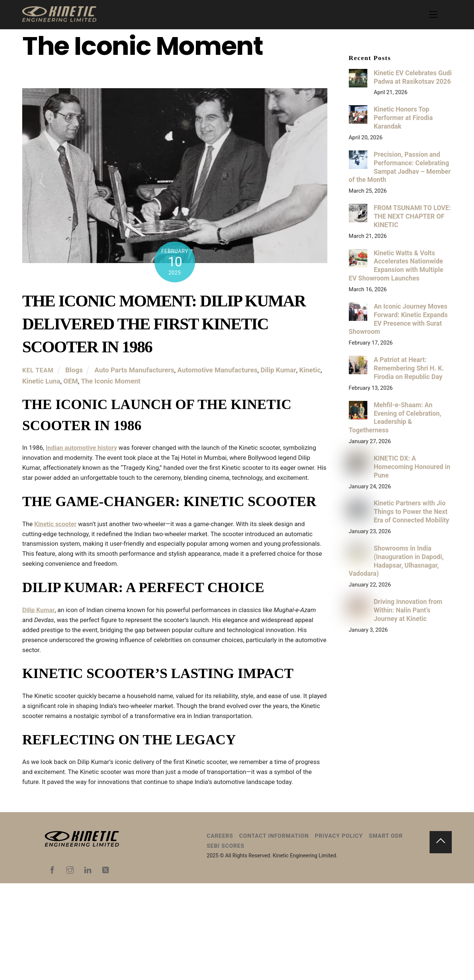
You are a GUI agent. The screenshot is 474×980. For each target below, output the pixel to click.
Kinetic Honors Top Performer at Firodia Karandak (403, 118)
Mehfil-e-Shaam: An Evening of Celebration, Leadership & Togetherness (395, 418)
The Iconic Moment (111, 382)
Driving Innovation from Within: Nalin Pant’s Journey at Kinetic (408, 610)
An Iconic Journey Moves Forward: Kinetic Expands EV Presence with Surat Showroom (398, 319)
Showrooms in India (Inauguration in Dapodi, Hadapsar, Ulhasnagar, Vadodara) (396, 561)
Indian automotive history (87, 454)
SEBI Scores (226, 942)
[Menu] (433, 14)
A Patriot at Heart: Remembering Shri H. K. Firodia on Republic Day (409, 368)
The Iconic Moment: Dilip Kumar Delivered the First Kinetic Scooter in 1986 (164, 324)
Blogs (74, 371)
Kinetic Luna (41, 382)
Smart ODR (386, 932)
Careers (220, 932)
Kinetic (310, 371)
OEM (71, 382)
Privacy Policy (339, 932)
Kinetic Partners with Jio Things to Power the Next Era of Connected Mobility (411, 512)
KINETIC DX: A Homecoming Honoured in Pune (412, 467)
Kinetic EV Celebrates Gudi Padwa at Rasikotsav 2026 (413, 77)
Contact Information (274, 932)
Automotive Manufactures (217, 371)
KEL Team (38, 371)
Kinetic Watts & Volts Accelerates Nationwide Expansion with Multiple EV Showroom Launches (396, 266)
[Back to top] (441, 939)
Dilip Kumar (278, 371)
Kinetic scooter (59, 571)
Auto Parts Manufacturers (134, 371)
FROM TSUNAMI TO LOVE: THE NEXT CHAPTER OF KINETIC (412, 216)
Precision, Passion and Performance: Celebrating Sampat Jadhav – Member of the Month (400, 167)
